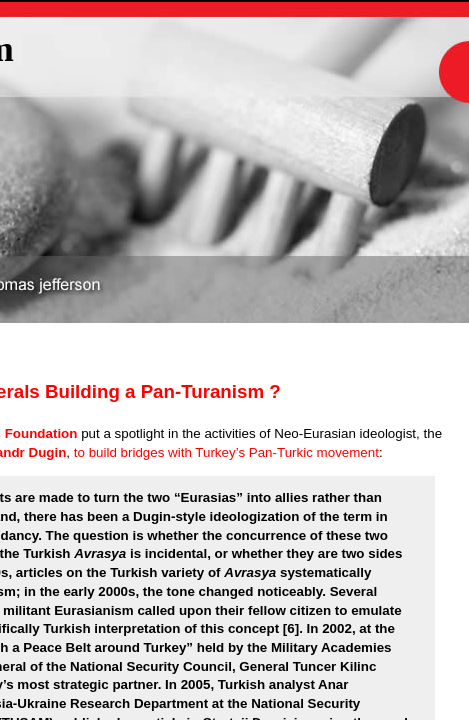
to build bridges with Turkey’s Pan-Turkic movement (224, 452)
